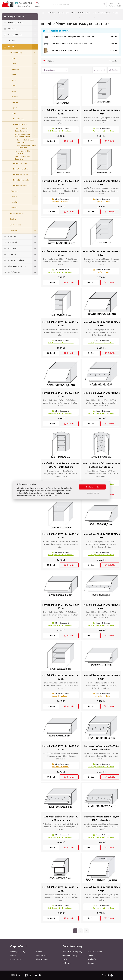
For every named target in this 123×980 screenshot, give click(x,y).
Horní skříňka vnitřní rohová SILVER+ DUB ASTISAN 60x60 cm (61, 465)
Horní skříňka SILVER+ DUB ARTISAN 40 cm (101, 112)
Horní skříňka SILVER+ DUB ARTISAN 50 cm (101, 183)
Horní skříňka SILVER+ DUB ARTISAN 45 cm (61, 183)
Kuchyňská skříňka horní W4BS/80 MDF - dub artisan (61, 818)
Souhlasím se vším (92, 487)
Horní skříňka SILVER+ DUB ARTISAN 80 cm (61, 536)
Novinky (39, 952)
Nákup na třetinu (42, 959)
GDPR (65, 959)
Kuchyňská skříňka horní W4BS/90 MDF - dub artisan (101, 818)
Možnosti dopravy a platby (72, 952)
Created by (107, 975)
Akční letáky (92, 959)
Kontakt (13, 955)
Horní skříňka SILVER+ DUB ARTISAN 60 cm (101, 253)
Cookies (91, 963)
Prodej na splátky (42, 955)
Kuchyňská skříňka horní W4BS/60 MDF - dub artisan (101, 748)
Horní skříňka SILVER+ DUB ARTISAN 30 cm (61, 112)
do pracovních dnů (61, 131)
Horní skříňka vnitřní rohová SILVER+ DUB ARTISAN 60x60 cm (101, 465)
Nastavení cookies (92, 493)
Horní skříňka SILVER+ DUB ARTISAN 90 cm (61, 677)
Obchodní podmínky (70, 955)
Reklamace (66, 963)
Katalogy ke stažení (95, 952)
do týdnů (61, 201)
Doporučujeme (16, 959)
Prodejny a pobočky (18, 952)
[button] (55, 70)
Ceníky (90, 955)
